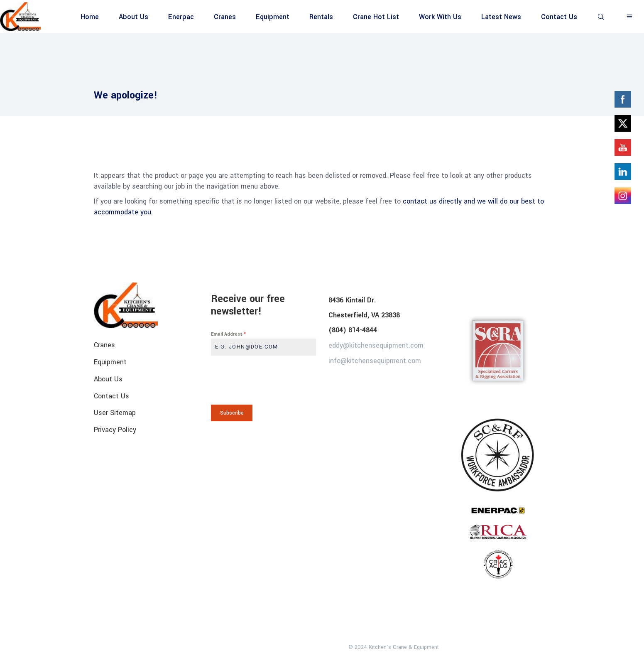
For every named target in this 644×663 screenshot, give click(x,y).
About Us (108, 379)
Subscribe (232, 413)
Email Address (228, 334)
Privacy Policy (115, 430)
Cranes (104, 345)
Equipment (110, 362)
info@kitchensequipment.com (375, 360)
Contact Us (111, 396)
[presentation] (263, 380)
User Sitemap (115, 413)
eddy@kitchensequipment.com (376, 345)
